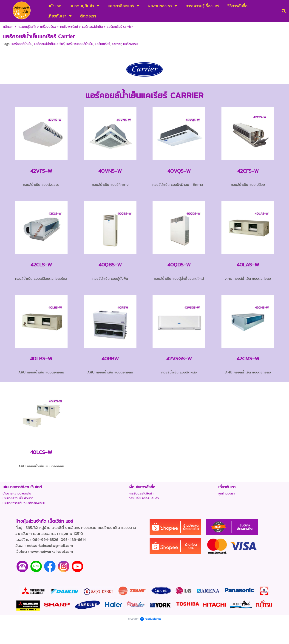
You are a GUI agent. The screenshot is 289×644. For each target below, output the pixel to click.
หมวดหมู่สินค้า (27, 27)
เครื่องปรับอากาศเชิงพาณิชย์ (59, 27)
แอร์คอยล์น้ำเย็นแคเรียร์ (49, 44)
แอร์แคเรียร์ (102, 44)
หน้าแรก (8, 27)
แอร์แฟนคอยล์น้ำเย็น (80, 44)
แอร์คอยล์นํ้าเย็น (92, 27)
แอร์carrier (131, 44)
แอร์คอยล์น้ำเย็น (22, 44)
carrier (117, 44)
